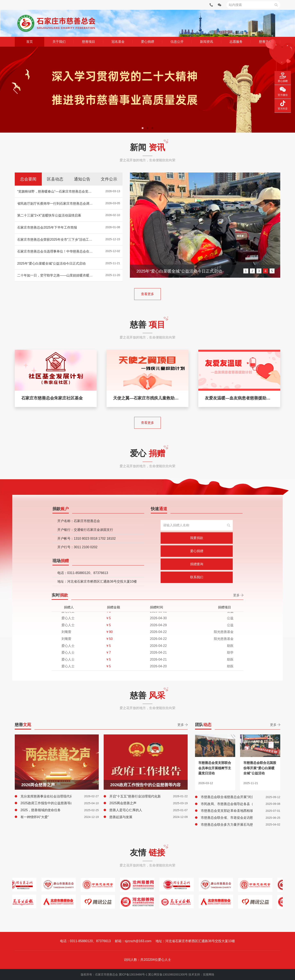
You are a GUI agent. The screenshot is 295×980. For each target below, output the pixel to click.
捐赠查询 (197, 564)
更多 (238, 595)
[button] (16, 90)
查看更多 (147, 294)
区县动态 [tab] (55, 179)
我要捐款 (197, 538)
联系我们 (197, 577)
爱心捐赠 (197, 551)
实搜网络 (209, 974)
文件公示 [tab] (109, 179)
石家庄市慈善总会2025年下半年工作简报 (174, 271)
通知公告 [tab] (82, 179)
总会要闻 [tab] (28, 179)
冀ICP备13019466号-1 (133, 974)
